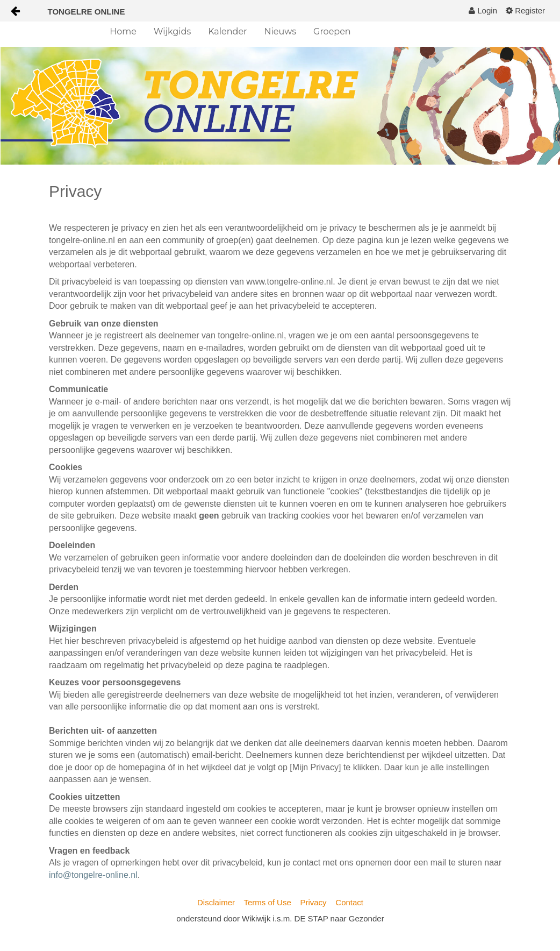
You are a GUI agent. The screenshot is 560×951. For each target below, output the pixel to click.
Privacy (313, 902)
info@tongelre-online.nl (93, 875)
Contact (349, 902)
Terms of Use (267, 902)
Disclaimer (216, 902)
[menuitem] (483, 11)
